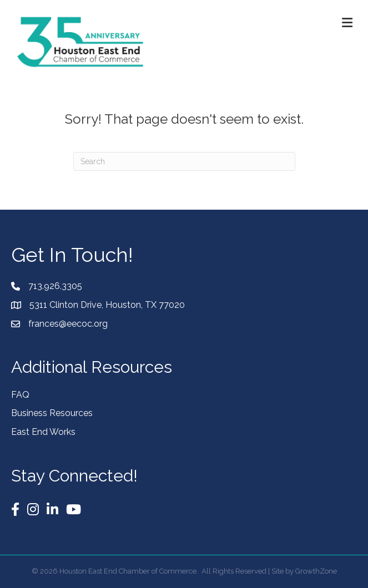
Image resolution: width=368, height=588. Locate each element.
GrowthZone (316, 571)
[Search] (184, 161)
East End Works (43, 432)
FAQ (20, 395)
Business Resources (52, 413)
